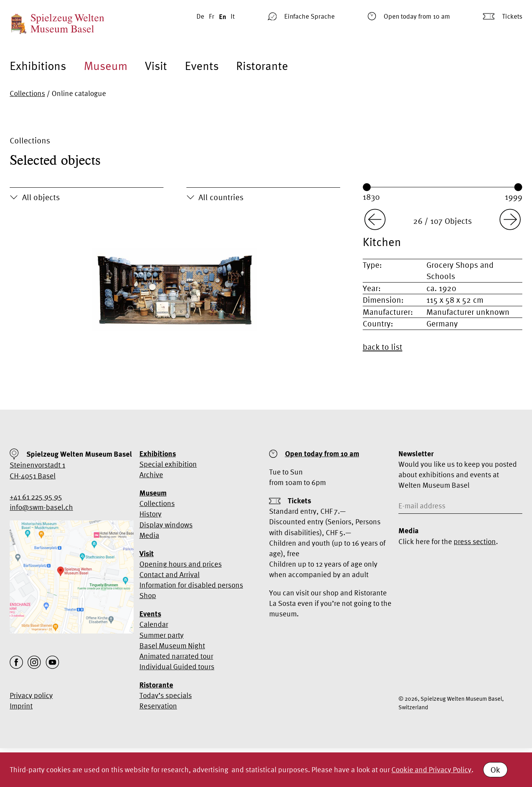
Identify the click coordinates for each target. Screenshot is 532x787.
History (150, 514)
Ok (495, 770)
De (200, 16)
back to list (382, 347)
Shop (148, 595)
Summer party (162, 635)
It (233, 16)
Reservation (158, 706)
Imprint (21, 706)
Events (202, 66)
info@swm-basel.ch (41, 507)
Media (149, 535)
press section (475, 541)
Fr (212, 16)
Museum (106, 66)
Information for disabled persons (191, 585)
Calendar (154, 624)
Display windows (166, 525)
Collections (27, 93)
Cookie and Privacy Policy (431, 770)
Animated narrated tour (176, 656)
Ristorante (262, 66)
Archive (151, 475)
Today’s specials (166, 695)
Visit (156, 66)
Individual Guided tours (177, 667)
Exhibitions (38, 66)
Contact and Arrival (170, 574)
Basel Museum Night (172, 646)
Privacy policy (31, 695)
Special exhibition (168, 464)
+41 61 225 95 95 (36, 497)
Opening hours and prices (181, 564)
